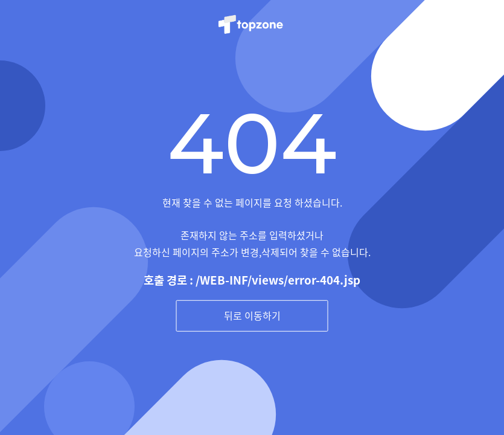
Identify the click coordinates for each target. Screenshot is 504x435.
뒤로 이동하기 (252, 315)
